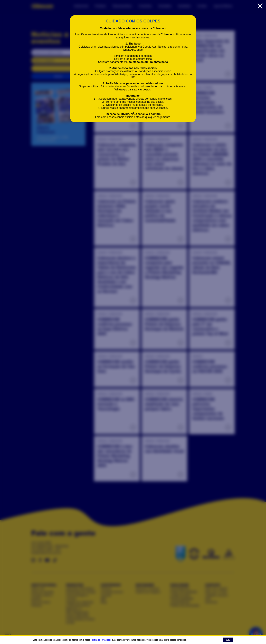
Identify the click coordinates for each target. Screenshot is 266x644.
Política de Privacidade (101, 640)
